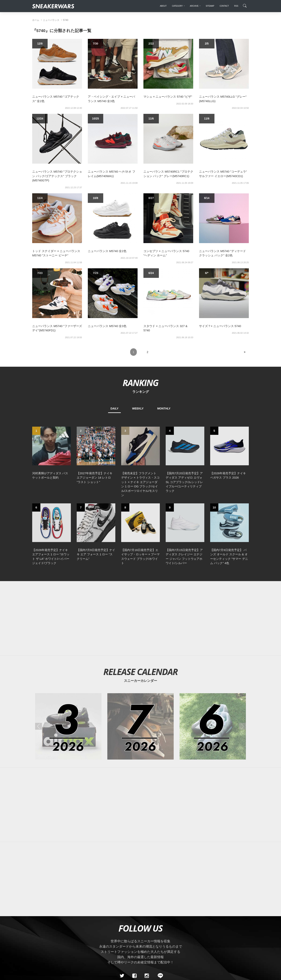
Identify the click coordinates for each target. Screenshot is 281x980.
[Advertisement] (140, 618)
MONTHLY (164, 408)
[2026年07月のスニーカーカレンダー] (140, 726)
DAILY (114, 408)
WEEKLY (138, 408)
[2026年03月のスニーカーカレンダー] (68, 726)
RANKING (140, 383)
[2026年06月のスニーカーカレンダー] (213, 726)
